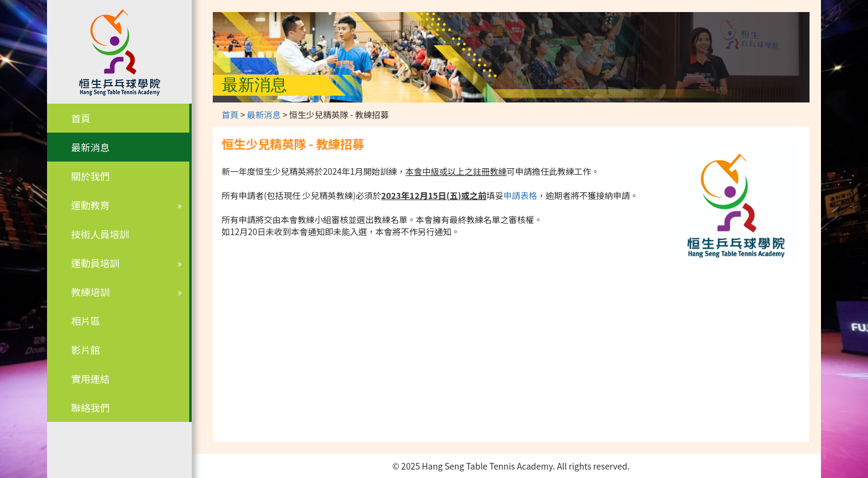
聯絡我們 (90, 407)
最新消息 (90, 147)
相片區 (86, 321)
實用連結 (90, 379)
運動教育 (90, 205)
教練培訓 (90, 292)
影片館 (86, 350)
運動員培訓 (95, 263)
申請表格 (520, 195)
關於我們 (90, 176)
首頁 (81, 118)
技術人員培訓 (100, 234)
